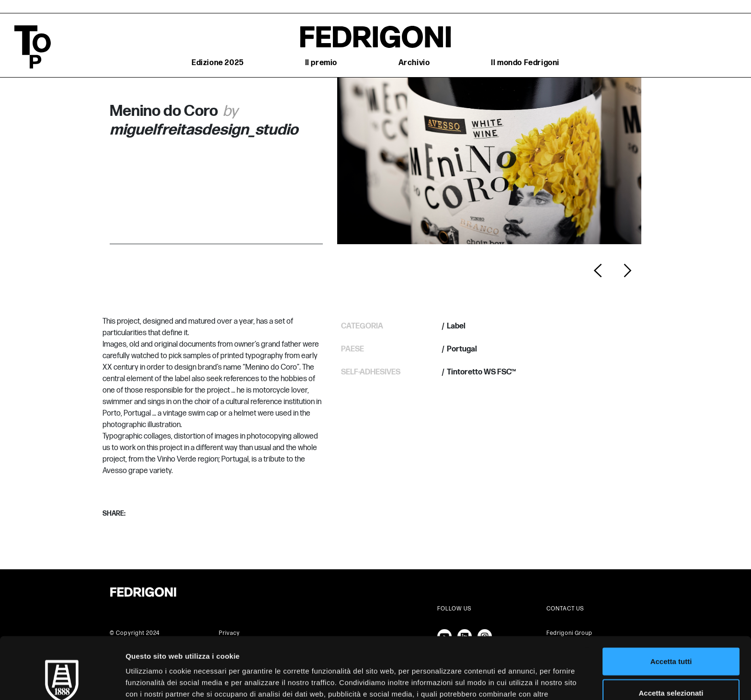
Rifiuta (671, 669)
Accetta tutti (671, 606)
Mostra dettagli (504, 681)
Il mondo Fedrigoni (525, 63)
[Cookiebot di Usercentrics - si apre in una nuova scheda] (62, 681)
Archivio (414, 63)
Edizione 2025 (218, 63)
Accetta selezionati (671, 638)
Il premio (321, 63)
